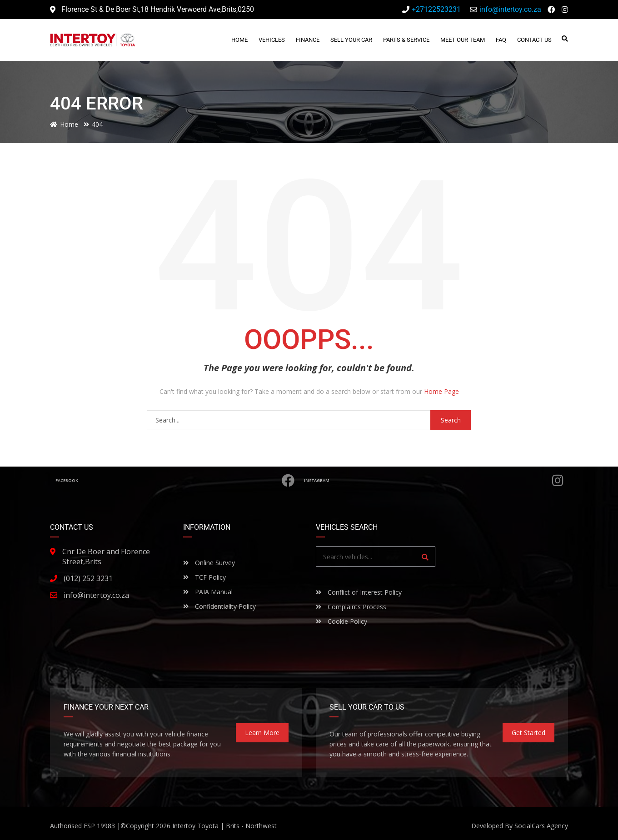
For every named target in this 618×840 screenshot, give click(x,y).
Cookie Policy (341, 621)
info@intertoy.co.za (96, 595)
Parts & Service (407, 40)
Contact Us (535, 40)
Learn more (262, 733)
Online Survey (209, 563)
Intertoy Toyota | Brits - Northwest (224, 826)
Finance (308, 40)
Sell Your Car (352, 40)
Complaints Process (351, 607)
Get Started (528, 733)
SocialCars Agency (541, 826)
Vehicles (272, 40)
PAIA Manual (208, 592)
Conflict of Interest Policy (359, 592)
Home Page (441, 391)
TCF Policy (204, 577)
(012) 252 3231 (88, 578)
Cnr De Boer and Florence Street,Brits (106, 557)
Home (240, 40)
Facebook (175, 481)
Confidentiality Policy (219, 606)
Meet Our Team (463, 40)
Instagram (434, 481)
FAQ (501, 40)
